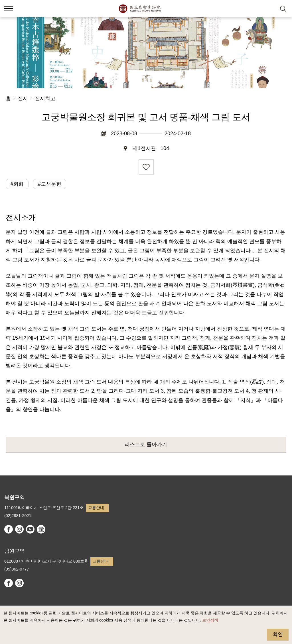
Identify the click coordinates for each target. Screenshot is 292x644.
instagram (19, 529)
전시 (23, 99)
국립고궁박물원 (140, 9)
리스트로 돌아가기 (146, 444)
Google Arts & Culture (41, 529)
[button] (269, 9)
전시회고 (45, 99)
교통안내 (96, 508)
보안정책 (210, 620)
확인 (278, 634)
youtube (30, 529)
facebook (9, 529)
